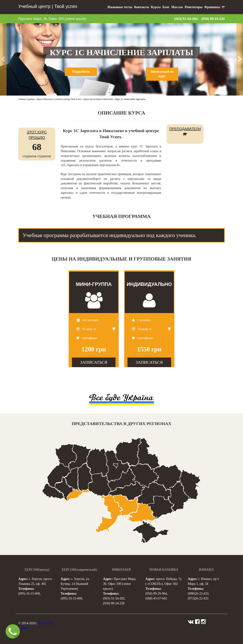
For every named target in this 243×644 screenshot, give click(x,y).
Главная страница (26, 99)
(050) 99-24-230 (213, 19)
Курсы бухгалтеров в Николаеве (98, 99)
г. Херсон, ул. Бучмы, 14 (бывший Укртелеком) (75, 584)
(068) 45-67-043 (156, 598)
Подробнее (81, 72)
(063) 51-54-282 (114, 598)
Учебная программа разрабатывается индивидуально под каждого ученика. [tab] (109, 235)
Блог (166, 7)
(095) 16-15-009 (29, 594)
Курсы (156, 7)
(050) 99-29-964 (156, 594)
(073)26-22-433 (198, 598)
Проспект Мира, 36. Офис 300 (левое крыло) (52, 19)
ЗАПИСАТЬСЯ (94, 362)
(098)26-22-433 (198, 594)
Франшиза (212, 7)
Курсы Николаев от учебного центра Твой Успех (59, 99)
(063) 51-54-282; (186, 19)
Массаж (177, 7)
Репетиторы (194, 7)
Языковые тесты (120, 7)
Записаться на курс (162, 74)
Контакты (142, 7)
